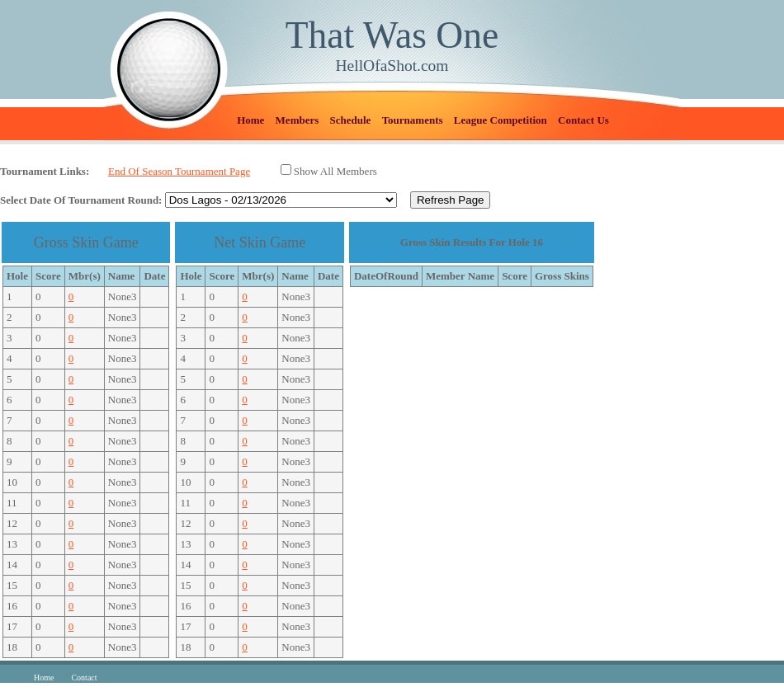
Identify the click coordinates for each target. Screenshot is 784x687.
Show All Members (335, 171)
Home (250, 120)
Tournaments (413, 120)
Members (298, 120)
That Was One (392, 35)
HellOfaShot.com (392, 66)
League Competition (501, 120)
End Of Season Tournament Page (179, 171)
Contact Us (583, 120)
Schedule (351, 120)
